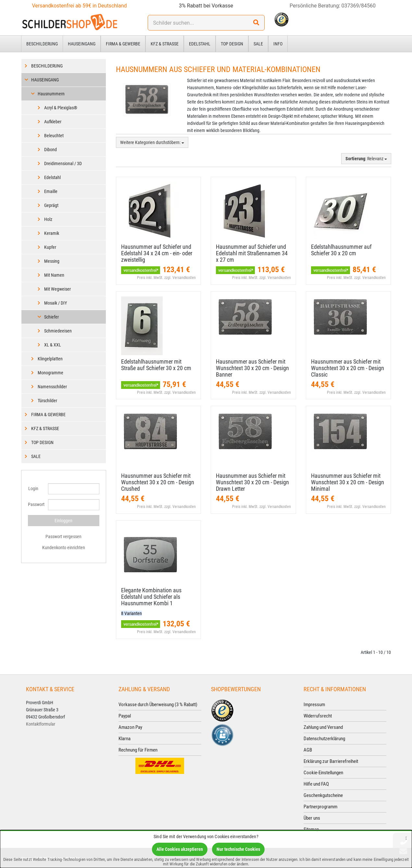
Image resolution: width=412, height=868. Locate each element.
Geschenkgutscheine (323, 795)
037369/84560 (359, 6)
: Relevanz (366, 159)
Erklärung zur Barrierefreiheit (331, 761)
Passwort (36, 504)
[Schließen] (406, 838)
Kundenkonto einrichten (64, 548)
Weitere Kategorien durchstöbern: (152, 142)
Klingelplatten (50, 359)
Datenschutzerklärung (324, 739)
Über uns (312, 818)
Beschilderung (42, 44)
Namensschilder (52, 387)
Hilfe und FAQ (316, 784)
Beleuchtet (54, 136)
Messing (52, 261)
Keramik (52, 233)
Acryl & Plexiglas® (61, 108)
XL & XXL (53, 345)
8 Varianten (131, 613)
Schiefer (51, 317)
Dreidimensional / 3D (63, 163)
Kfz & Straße (165, 44)
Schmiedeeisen (58, 331)
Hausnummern (51, 94)
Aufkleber (53, 122)
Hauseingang (82, 44)
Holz (48, 219)
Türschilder (47, 401)
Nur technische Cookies (238, 849)
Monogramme (50, 373)
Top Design (232, 44)
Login (33, 488)
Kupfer (50, 247)
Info (278, 44)
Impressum (314, 705)
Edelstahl (200, 44)
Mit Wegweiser (57, 289)
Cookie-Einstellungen (323, 773)
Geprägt (51, 205)
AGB (308, 750)
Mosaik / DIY (56, 303)
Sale (258, 44)
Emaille (51, 191)
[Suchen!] (256, 23)
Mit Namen (54, 275)
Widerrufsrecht (318, 716)
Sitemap (311, 829)
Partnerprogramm (320, 807)
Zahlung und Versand (323, 727)
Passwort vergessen (63, 536)
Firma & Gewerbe (123, 44)
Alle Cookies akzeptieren (180, 849)
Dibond (50, 150)
